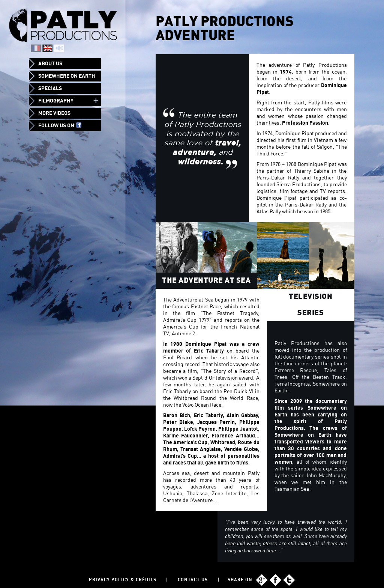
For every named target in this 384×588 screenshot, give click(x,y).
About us (50, 63)
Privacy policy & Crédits (123, 580)
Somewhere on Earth (67, 76)
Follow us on (60, 125)
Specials (50, 88)
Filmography (56, 101)
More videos (54, 113)
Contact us (193, 580)
